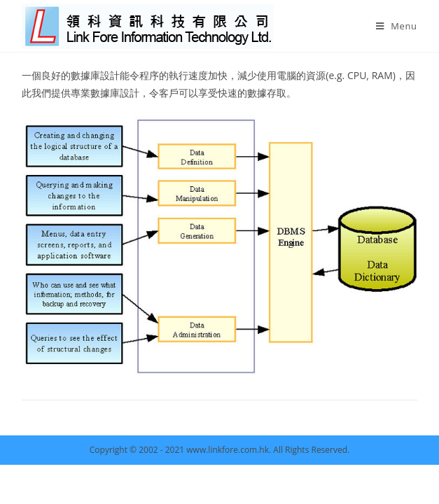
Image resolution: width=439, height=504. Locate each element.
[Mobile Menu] (397, 26)
